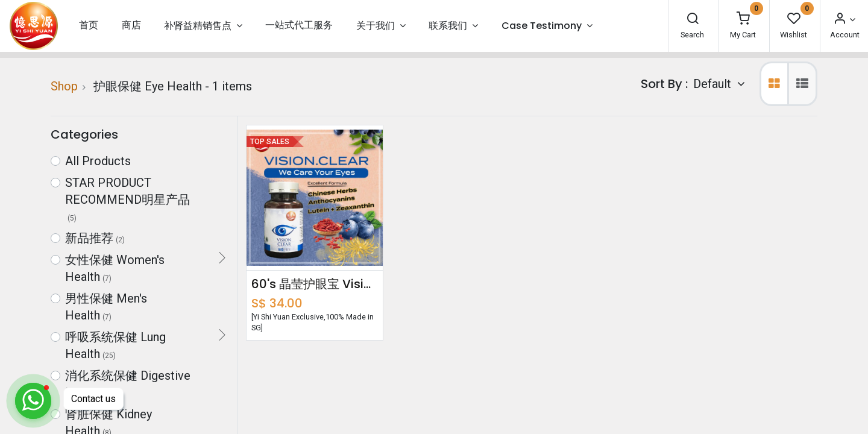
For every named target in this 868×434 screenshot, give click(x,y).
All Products (98, 161)
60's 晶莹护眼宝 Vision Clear (315, 284)
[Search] (693, 20)
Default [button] (714, 84)
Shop (64, 86)
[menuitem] (89, 26)
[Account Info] (844, 20)
